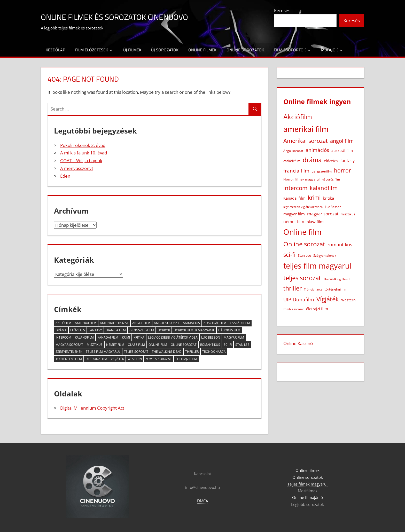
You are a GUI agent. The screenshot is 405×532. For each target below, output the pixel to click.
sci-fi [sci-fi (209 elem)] (228, 345)
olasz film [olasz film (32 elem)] (136, 345)
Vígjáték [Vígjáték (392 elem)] (117, 359)
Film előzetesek (92, 50)
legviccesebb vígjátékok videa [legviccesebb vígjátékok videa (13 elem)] (173, 337)
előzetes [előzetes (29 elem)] (78, 330)
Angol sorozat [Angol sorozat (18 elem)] (167, 323)
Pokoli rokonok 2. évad (83, 145)
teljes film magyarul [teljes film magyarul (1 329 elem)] (103, 352)
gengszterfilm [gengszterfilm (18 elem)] (142, 330)
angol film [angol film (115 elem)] (141, 323)
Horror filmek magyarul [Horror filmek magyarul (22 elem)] (194, 330)
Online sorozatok (245, 50)
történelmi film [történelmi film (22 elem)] (69, 359)
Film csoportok (290, 50)
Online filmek (202, 50)
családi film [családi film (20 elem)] (240, 323)
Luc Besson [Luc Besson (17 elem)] (211, 337)
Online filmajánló (307, 497)
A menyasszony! (76, 168)
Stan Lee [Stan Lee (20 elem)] (242, 345)
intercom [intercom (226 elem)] (63, 337)
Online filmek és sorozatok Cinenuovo (129, 16)
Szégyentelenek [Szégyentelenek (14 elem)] (69, 352)
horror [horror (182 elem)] (164, 330)
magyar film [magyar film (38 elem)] (234, 337)
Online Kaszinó (298, 343)
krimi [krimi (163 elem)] (126, 337)
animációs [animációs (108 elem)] (191, 323)
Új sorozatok (165, 50)
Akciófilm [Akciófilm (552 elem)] (63, 323)
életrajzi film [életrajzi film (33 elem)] (186, 359)
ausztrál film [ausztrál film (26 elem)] (215, 323)
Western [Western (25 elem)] (135, 359)
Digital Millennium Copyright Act (92, 408)
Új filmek (132, 50)
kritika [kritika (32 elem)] (139, 337)
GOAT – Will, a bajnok (81, 161)
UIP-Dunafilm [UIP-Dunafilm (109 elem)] (96, 359)
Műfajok (329, 50)
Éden (65, 176)
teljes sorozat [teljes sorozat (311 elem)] (136, 352)
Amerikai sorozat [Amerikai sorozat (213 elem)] (114, 323)
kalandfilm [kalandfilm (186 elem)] (84, 337)
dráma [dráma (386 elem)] (61, 330)
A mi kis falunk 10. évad (84, 153)
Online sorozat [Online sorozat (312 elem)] (184, 345)
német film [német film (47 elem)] (115, 345)
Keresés (282, 10)
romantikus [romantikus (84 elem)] (210, 345)
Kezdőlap (55, 50)
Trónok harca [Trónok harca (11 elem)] (214, 352)
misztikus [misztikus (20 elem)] (95, 345)
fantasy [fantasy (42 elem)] (95, 330)
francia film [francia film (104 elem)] (116, 330)
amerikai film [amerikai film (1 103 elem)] (86, 323)
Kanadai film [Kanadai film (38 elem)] (108, 337)
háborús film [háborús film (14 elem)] (229, 330)
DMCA (202, 501)
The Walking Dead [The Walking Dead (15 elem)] (167, 352)
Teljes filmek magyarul (307, 484)
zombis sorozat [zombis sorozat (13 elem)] (159, 359)
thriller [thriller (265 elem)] (192, 352)
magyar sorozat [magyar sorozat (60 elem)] (69, 345)
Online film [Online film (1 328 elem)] (158, 345)
